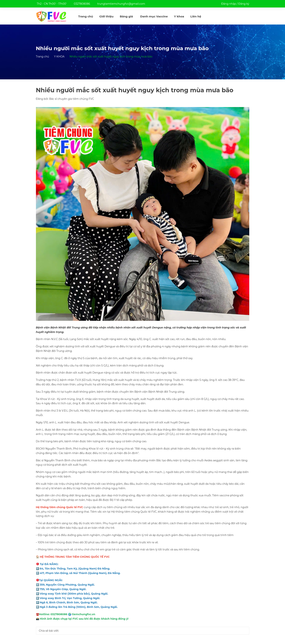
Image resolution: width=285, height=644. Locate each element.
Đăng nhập (229, 4)
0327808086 (82, 4)
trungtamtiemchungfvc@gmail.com (121, 4)
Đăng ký (244, 4)
